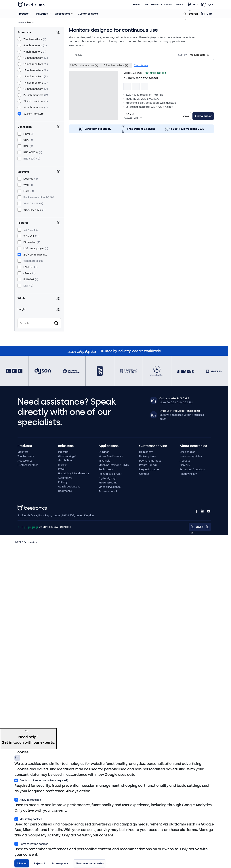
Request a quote (141, 4)
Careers (185, 465)
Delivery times (148, 456)
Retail (62, 469)
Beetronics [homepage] (31, 5)
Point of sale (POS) (110, 474)
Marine (62, 465)
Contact (179, 4)
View (186, 116)
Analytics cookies (28, 799)
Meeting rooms (108, 483)
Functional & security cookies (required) (41, 780)
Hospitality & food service (74, 473)
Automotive (65, 478)
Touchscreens (26, 456)
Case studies (187, 452)
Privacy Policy (188, 474)
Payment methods (150, 461)
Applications (62, 14)
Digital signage (108, 478)
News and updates (191, 456)
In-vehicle (104, 461)
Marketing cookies (28, 819)
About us (168, 4)
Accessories (25, 461)
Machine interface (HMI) (114, 465)
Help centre (156, 4)
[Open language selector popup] (193, 5)
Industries (42, 14)
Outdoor (104, 452)
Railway (63, 482)
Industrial (64, 452)
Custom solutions (88, 14)
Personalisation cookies (31, 844)
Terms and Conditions (193, 469)
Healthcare (65, 491)
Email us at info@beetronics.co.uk (180, 411)
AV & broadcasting (69, 487)
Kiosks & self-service (111, 456)
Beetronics (24, 507)
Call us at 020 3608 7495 (174, 398)
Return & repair (148, 465)
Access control (108, 491)
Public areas (106, 469)
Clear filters (141, 65)
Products (23, 14)
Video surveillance (110, 487)
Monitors (23, 452)
